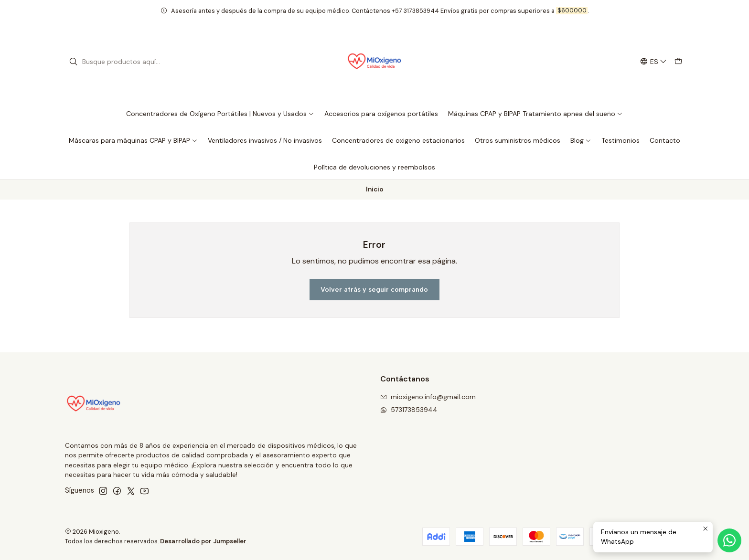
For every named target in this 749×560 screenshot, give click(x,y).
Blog (581, 140)
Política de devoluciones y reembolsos (374, 167)
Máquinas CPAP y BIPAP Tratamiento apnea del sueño (535, 114)
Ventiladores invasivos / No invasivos (265, 140)
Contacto (665, 140)
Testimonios (621, 140)
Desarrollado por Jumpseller (203, 541)
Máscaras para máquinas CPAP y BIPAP (133, 140)
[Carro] (678, 62)
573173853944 (409, 410)
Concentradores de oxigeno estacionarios (398, 140)
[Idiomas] (653, 62)
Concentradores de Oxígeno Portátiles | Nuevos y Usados (220, 114)
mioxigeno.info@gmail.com (428, 397)
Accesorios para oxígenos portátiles (381, 114)
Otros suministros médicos (518, 140)
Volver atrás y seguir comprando (374, 290)
